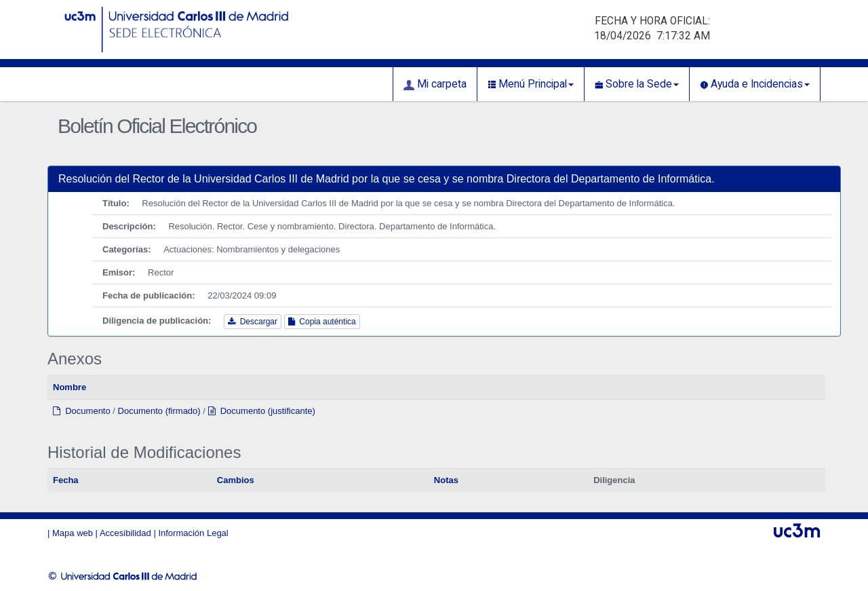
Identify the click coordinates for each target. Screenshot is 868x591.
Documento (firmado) (159, 411)
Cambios (236, 480)
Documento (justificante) (262, 411)
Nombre (70, 387)
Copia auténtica (322, 322)
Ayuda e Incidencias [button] (755, 84)
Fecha (66, 480)
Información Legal (193, 533)
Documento (82, 411)
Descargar (253, 322)
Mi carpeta (435, 84)
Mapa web (73, 533)
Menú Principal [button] (531, 84)
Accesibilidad (125, 533)
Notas (446, 480)
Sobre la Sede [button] (637, 84)
